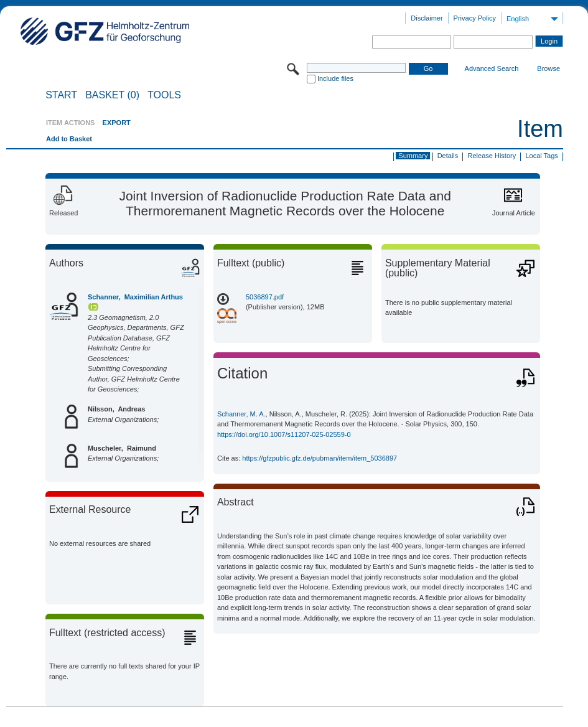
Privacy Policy (475, 18)
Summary (413, 156)
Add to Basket (69, 139)
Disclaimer (427, 18)
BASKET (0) (112, 95)
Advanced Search (492, 68)
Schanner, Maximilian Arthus (135, 297)
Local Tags (541, 156)
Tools (164, 95)
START (61, 95)
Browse (548, 68)
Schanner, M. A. (241, 414)
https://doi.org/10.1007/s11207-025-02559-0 (284, 434)
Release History (492, 156)
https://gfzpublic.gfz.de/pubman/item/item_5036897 (320, 458)
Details (448, 156)
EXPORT (117, 123)
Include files (335, 78)
